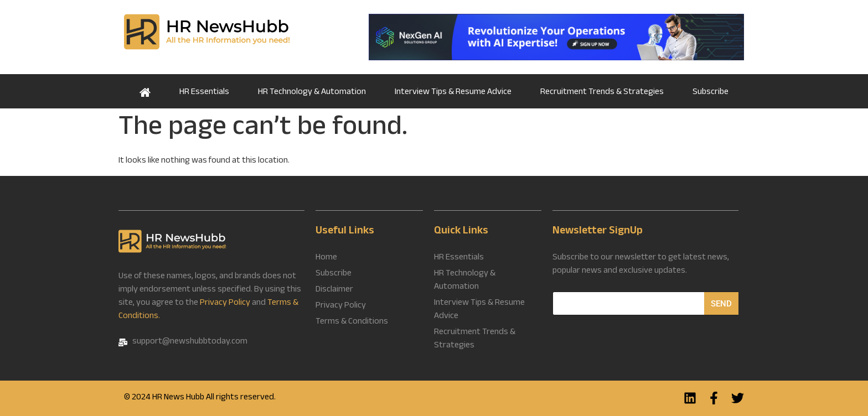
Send (721, 304)
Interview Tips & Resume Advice (453, 93)
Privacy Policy (225, 303)
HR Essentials (204, 93)
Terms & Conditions (352, 323)
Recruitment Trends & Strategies (602, 93)
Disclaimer (334, 290)
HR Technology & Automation (312, 93)
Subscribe (711, 93)
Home (145, 91)
